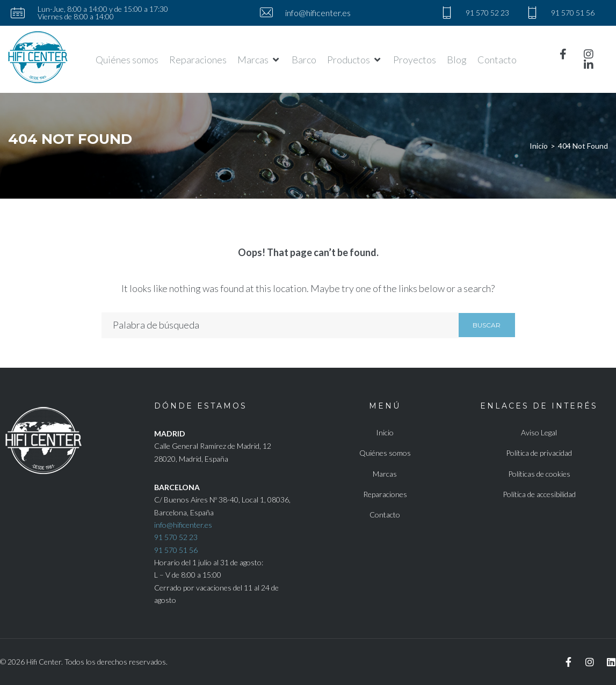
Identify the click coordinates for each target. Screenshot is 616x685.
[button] (259, 60)
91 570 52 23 (176, 537)
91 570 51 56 (176, 550)
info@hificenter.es (183, 525)
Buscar (487, 325)
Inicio (539, 146)
